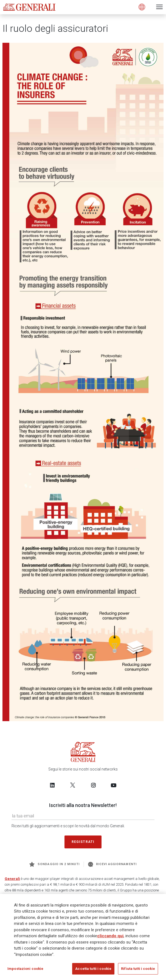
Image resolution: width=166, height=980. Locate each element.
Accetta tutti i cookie (93, 969)
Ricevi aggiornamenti (112, 864)
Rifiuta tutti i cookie (138, 969)
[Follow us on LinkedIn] (52, 785)
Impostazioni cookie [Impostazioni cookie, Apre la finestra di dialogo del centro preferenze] (25, 969)
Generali (12, 879)
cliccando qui (110, 936)
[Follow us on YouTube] (114, 785)
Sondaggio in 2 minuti (54, 864)
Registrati (83, 842)
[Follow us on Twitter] (73, 785)
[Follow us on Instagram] (93, 785)
